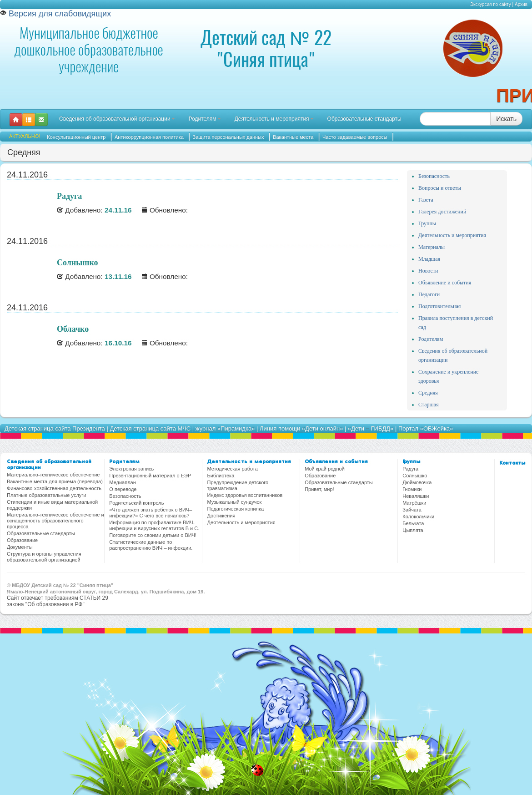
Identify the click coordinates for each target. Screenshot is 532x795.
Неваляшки (416, 496)
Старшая (429, 405)
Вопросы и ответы (440, 188)
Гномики (412, 489)
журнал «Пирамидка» (225, 428)
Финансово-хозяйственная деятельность (54, 488)
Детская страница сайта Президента (55, 428)
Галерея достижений (442, 212)
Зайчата (412, 510)
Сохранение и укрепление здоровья (448, 376)
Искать (506, 119)
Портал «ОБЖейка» (426, 428)
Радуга (410, 469)
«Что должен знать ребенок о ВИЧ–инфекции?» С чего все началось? (151, 513)
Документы (20, 547)
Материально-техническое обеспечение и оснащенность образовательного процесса (55, 521)
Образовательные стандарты (364, 119)
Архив (521, 4)
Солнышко (415, 476)
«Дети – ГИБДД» (371, 428)
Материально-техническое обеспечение (53, 475)
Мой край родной (325, 469)
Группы (427, 223)
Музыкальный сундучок (234, 502)
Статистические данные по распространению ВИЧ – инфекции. (151, 545)
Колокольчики (418, 516)
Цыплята (413, 530)
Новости (428, 271)
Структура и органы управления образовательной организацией (44, 557)
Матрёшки (414, 503)
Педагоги (429, 294)
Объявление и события (445, 283)
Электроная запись (131, 469)
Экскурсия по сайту (491, 4)
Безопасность (434, 176)
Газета (426, 200)
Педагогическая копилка (235, 509)
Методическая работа (232, 469)
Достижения (221, 516)
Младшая (429, 259)
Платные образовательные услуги (46, 495)
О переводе (123, 489)
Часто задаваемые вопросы (355, 137)
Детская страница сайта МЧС (150, 428)
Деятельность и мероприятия (274, 119)
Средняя (428, 393)
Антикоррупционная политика (149, 137)
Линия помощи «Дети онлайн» (301, 428)
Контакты (512, 463)
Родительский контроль (136, 503)
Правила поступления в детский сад (456, 323)
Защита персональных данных (228, 137)
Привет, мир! (319, 489)
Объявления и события (336, 462)
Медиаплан (122, 482)
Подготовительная (439, 306)
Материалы (432, 247)
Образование (22, 540)
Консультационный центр (76, 137)
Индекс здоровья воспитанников (245, 495)
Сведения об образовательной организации (117, 119)
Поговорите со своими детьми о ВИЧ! (153, 535)
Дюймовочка (417, 482)
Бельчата (413, 523)
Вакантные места (293, 137)
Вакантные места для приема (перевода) (55, 481)
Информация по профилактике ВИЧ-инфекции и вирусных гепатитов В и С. (154, 525)
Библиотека (221, 476)
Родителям (205, 119)
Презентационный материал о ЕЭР (150, 476)
